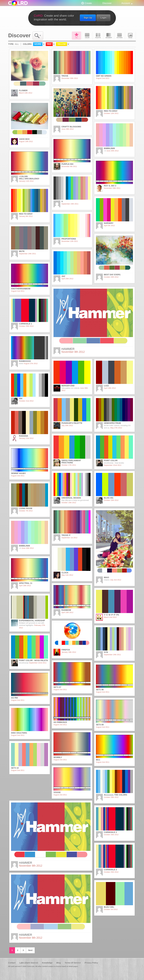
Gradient (109, 36)
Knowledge (47, 963)
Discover (107, 3)
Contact (12, 963)
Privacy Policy (91, 963)
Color (87, 36)
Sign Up (88, 18)
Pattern (120, 36)
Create (88, 3)
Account (126, 3)
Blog (59, 963)
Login (103, 18)
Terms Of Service (73, 963)
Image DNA (130, 36)
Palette (98, 36)
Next (30, 950)
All (76, 36)
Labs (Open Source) (29, 963)
